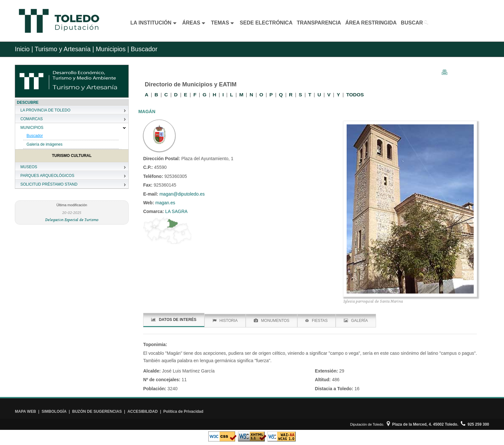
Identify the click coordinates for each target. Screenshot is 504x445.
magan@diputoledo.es (182, 194)
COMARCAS (31, 119)
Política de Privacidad (183, 411)
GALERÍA (356, 321)
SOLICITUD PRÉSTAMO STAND (49, 184)
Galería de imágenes (44, 144)
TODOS (355, 95)
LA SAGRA (176, 211)
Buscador (35, 136)
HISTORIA (225, 321)
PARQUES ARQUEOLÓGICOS (47, 176)
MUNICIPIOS (32, 128)
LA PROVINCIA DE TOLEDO (45, 110)
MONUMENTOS (272, 321)
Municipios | (111, 49)
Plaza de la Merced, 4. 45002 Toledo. (422, 424)
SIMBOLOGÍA (54, 411)
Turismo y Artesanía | (64, 49)
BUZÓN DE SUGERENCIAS (97, 411)
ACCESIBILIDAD (143, 411)
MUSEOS (29, 167)
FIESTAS (316, 321)
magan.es (165, 203)
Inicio (22, 49)
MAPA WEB (25, 411)
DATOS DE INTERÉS (174, 320)
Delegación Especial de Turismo (72, 220)
